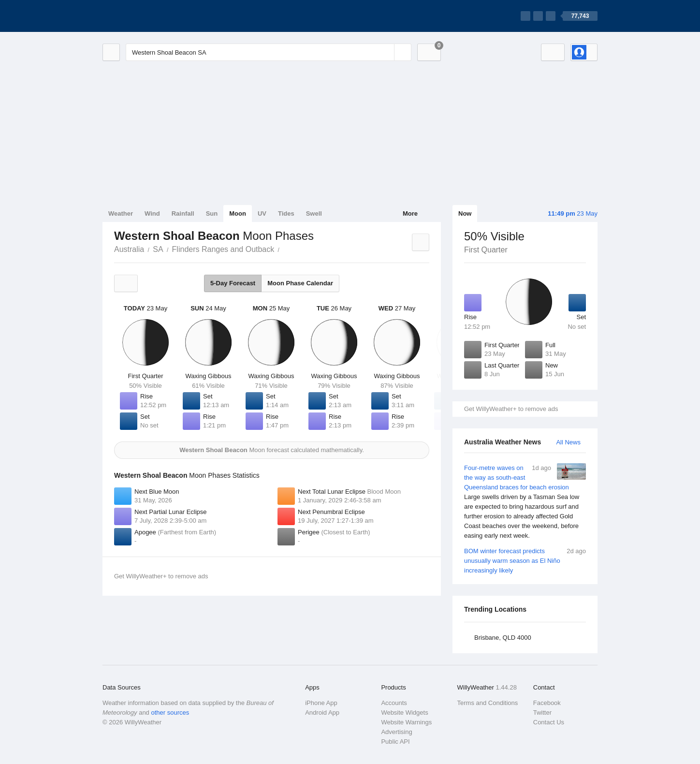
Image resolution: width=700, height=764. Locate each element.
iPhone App (321, 703)
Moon (238, 213)
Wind (152, 213)
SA (158, 249)
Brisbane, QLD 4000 (503, 638)
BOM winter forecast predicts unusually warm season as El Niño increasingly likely (525, 560)
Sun (212, 213)
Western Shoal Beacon (285, 249)
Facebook (547, 703)
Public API (395, 742)
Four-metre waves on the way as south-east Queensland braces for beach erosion (525, 502)
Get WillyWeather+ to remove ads (511, 409)
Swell (314, 213)
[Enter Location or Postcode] (269, 52)
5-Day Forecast (233, 283)
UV (262, 213)
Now (465, 213)
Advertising (396, 732)
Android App (322, 713)
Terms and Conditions (488, 703)
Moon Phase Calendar (300, 283)
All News (568, 442)
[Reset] (386, 52)
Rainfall (183, 213)
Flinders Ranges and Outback (223, 249)
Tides (286, 213)
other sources (170, 713)
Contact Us (549, 722)
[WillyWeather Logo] (148, 16)
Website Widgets (404, 713)
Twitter (542, 713)
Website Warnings (406, 722)
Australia (129, 249)
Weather (121, 213)
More (410, 213)
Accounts (394, 703)
